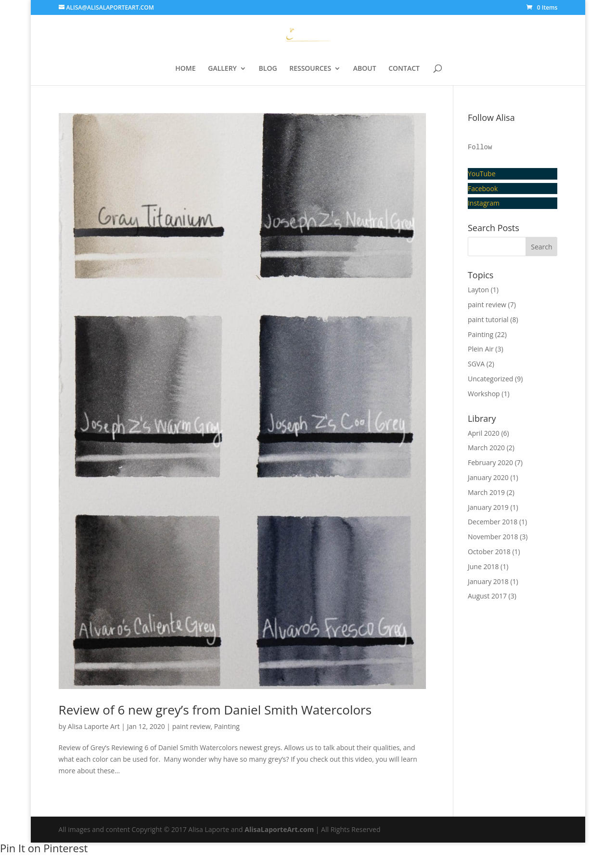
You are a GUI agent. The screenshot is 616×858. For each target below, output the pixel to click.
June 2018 (483, 566)
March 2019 (486, 492)
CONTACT (404, 69)
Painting (227, 726)
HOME (185, 69)
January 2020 (488, 477)
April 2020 (484, 433)
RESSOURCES (310, 69)
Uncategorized (490, 379)
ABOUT (365, 69)
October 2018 (489, 552)
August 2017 (487, 596)
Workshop (484, 394)
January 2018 (488, 581)
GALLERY (222, 69)
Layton (478, 290)
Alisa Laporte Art (94, 726)
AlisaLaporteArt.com (280, 829)
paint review (192, 726)
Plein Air (481, 349)
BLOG (268, 69)
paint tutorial (488, 319)
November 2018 (493, 537)
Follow (480, 147)
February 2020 (490, 462)
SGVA (476, 364)
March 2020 (486, 448)
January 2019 (488, 507)
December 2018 (493, 522)
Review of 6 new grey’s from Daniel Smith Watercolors (215, 710)
